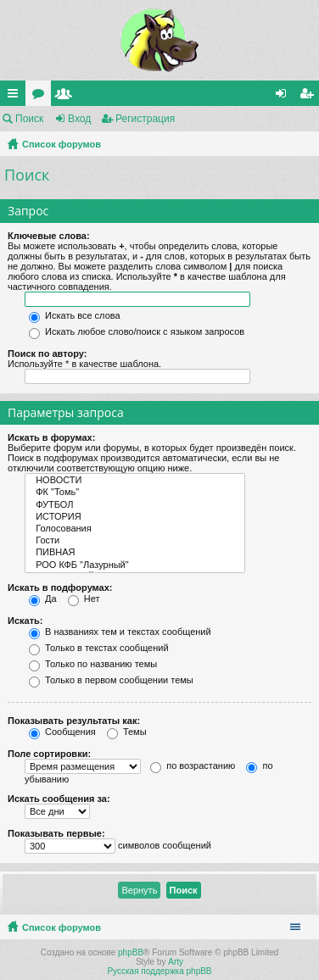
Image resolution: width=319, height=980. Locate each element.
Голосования (135, 529)
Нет (84, 599)
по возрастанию (193, 766)
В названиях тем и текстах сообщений (120, 632)
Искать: (25, 621)
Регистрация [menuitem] (310, 97)
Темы (127, 732)
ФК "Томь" (135, 493)
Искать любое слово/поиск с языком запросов (137, 331)
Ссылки (16, 97)
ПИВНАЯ (135, 553)
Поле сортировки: (49, 754)
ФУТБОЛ (135, 505)
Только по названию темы (93, 664)
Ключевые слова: (49, 236)
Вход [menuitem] (285, 97)
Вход (79, 119)
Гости (135, 541)
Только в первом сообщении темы (111, 680)
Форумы (42, 97)
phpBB (131, 952)
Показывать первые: (56, 833)
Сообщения (62, 732)
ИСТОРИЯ (135, 517)
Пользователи (67, 97)
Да (43, 599)
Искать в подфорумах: (60, 587)
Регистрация (145, 119)
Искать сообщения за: (59, 799)
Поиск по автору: (47, 354)
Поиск (29, 119)
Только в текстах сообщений (99, 648)
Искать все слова (75, 315)
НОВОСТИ (135, 481)
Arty (176, 962)
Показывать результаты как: (74, 721)
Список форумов (62, 144)
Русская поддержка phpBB (159, 971)
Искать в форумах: (51, 437)
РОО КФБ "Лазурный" (135, 565)
